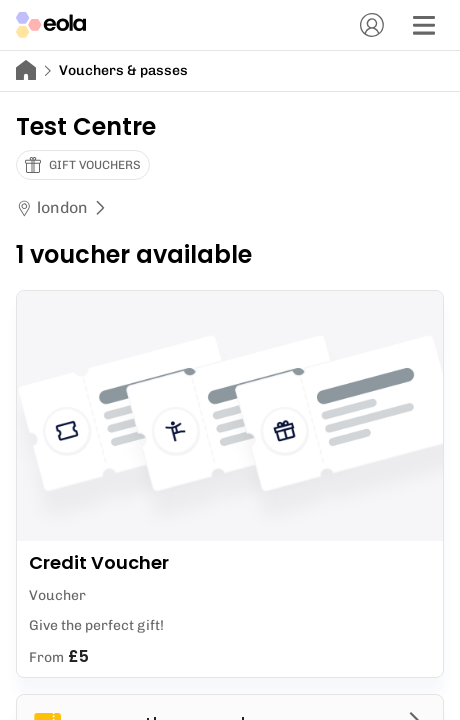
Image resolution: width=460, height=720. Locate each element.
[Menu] (424, 25)
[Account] (372, 25)
